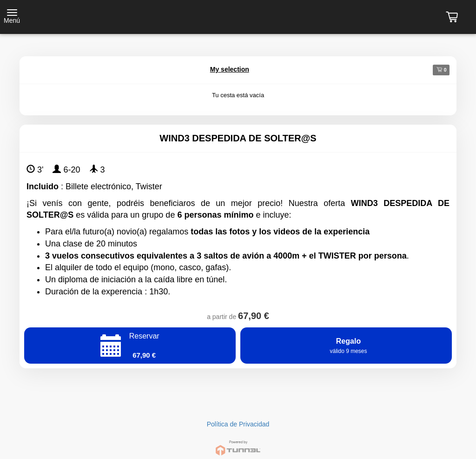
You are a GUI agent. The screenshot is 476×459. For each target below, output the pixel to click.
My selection (230, 69)
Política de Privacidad (238, 424)
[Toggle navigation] (12, 17)
